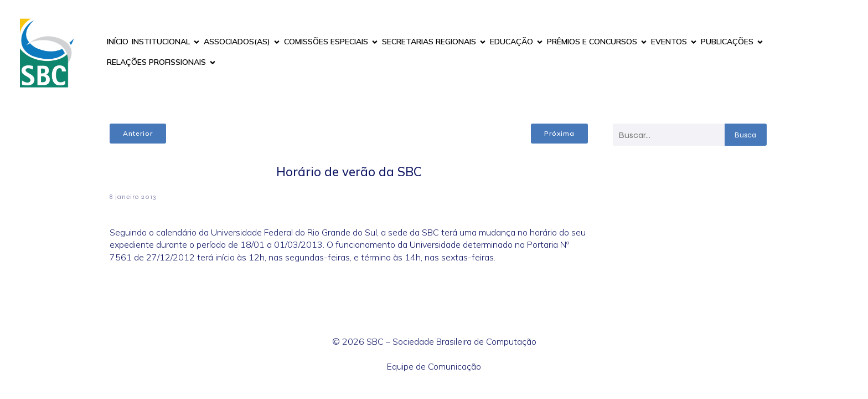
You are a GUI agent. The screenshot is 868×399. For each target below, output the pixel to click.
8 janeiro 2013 (133, 197)
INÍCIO (118, 42)
